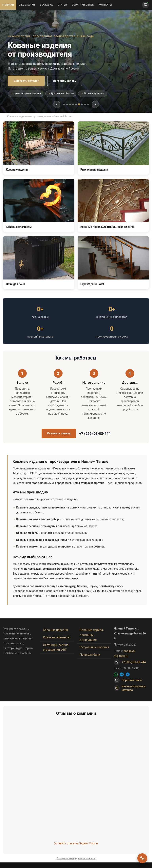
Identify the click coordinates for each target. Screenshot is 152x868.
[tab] (64, 104)
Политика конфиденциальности (76, 858)
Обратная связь (83, 5)
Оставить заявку (65, 81)
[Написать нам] (145, 5)
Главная (8, 5)
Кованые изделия (55, 630)
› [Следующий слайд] (95, 104)
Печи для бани (90, 655)
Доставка (46, 5)
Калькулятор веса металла (130, 688)
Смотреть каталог (26, 81)
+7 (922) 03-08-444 (95, 434)
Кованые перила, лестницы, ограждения (92, 635)
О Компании (27, 5)
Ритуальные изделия (94, 647)
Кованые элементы (57, 637)
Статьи (62, 5)
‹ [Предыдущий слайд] (57, 104)
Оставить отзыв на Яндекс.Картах (76, 843)
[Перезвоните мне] (142, 858)
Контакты (105, 5)
